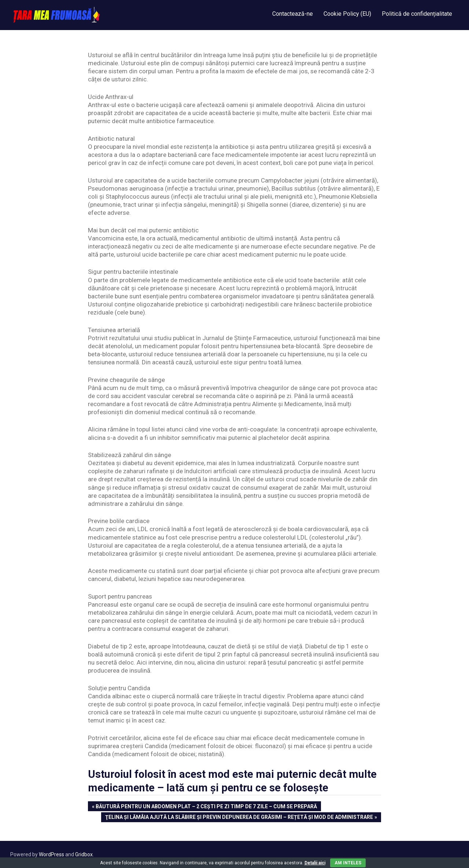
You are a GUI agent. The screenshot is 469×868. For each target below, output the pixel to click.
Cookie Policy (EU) (347, 14)
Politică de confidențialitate (417, 14)
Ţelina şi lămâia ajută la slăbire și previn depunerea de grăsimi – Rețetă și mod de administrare (239, 818)
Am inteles (348, 863)
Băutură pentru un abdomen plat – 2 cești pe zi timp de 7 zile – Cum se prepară (206, 807)
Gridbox (84, 854)
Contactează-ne (293, 14)
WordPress (51, 854)
